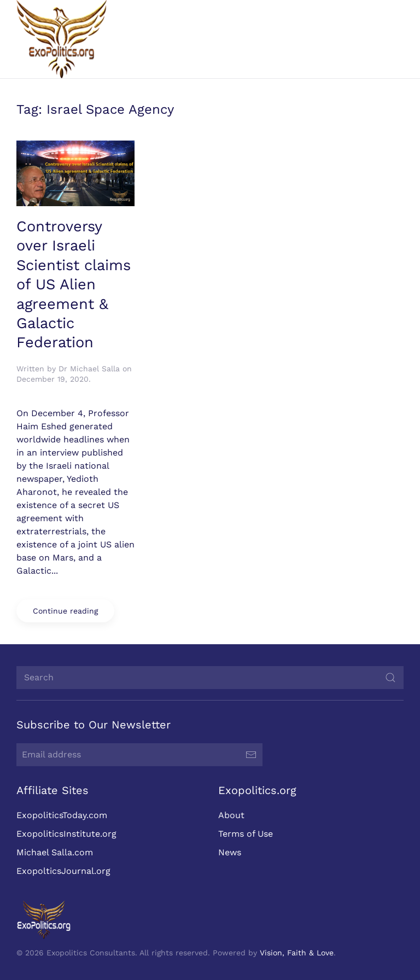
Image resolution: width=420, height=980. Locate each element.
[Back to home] (62, 39)
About (230, 815)
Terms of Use (244, 834)
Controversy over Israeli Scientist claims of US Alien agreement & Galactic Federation (74, 284)
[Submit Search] (389, 678)
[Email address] (138, 755)
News (228, 852)
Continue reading (65, 611)
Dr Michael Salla (89, 369)
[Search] (209, 678)
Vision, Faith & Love (296, 953)
